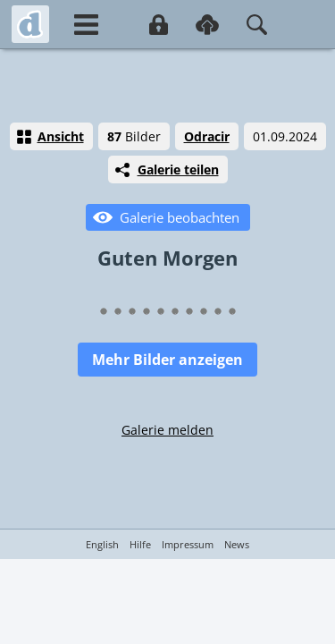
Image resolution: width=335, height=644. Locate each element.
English (102, 544)
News (237, 544)
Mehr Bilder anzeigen (167, 360)
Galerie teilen (178, 169)
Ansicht (61, 136)
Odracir (207, 136)
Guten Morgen (167, 258)
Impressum (188, 544)
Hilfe (140, 544)
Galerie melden (167, 430)
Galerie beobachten (180, 217)
